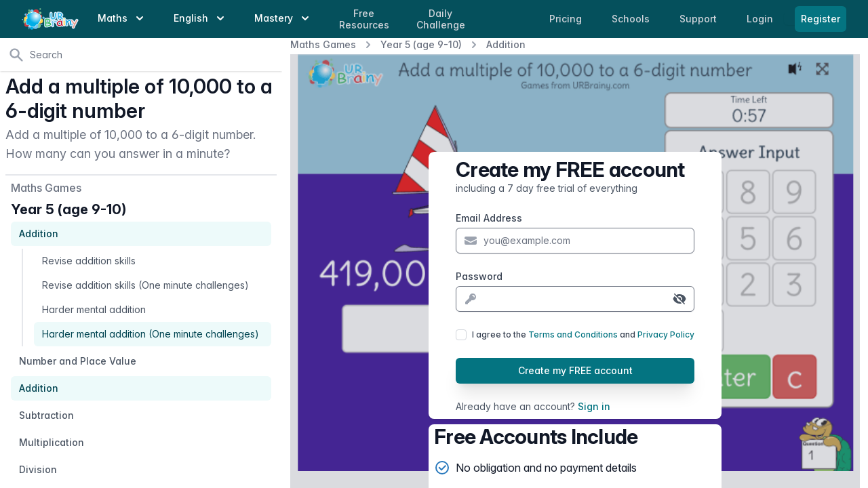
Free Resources (364, 19)
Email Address (489, 218)
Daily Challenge (441, 19)
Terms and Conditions (573, 334)
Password (479, 276)
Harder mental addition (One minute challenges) (151, 334)
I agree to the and (583, 334)
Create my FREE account (575, 370)
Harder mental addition (94, 309)
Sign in (594, 406)
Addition (506, 44)
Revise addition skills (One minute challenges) (145, 285)
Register (821, 19)
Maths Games (323, 44)
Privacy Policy (666, 334)
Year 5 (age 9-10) (421, 44)
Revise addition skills (89, 261)
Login (761, 19)
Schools (632, 19)
